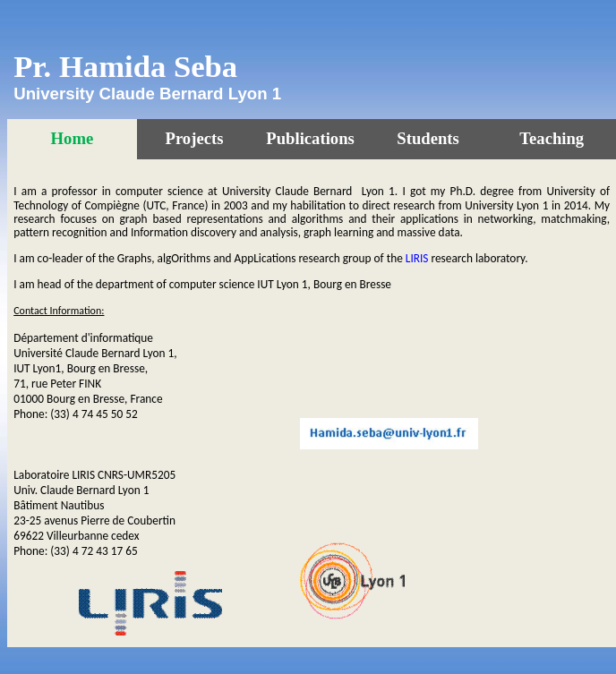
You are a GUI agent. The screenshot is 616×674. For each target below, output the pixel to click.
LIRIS (417, 258)
